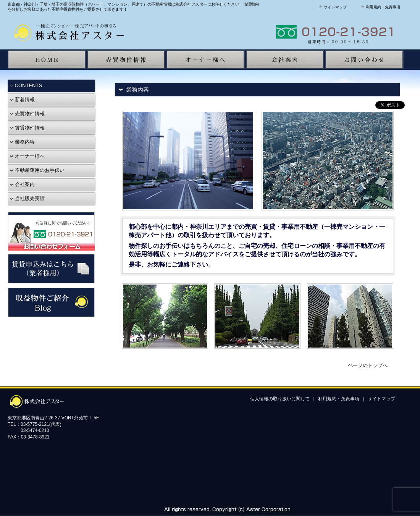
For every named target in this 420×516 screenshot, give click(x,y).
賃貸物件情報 (27, 128)
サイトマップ (332, 7)
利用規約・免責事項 (380, 7)
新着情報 (22, 99)
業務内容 (22, 142)
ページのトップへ (368, 365)
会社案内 (22, 184)
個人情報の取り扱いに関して (280, 399)
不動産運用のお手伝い (37, 170)
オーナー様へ (27, 156)
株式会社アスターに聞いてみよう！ (307, 32)
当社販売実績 (27, 198)
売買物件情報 (27, 114)
